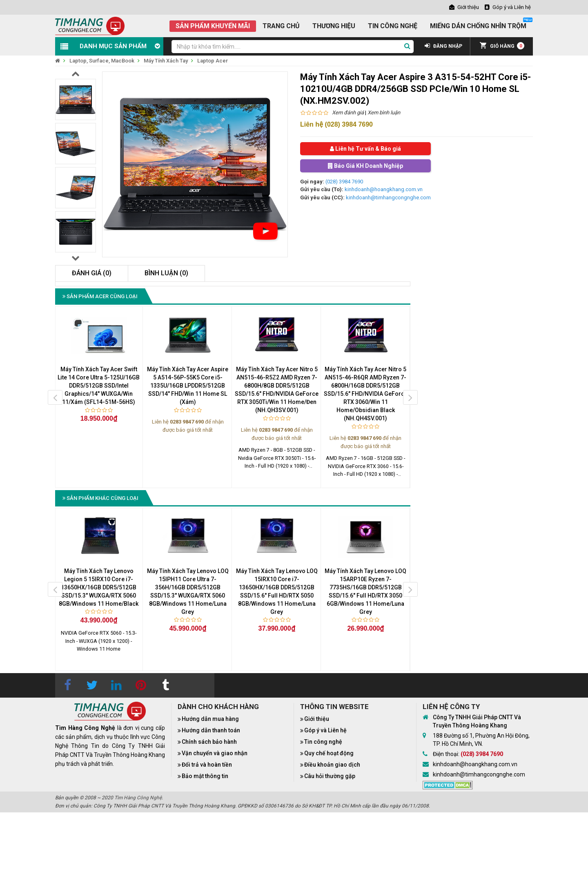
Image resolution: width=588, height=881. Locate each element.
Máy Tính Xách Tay (166, 61)
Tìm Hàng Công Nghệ (138, 798)
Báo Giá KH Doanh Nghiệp (365, 166)
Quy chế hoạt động (329, 753)
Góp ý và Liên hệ (325, 730)
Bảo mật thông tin (205, 776)
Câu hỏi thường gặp (330, 776)
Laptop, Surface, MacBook (102, 61)
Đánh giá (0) (92, 273)
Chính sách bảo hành (209, 742)
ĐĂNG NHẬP (443, 46)
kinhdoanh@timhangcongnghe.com (388, 197)
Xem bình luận (384, 113)
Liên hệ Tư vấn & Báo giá (365, 149)
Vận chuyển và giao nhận (215, 753)
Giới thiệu (317, 719)
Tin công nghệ (323, 742)
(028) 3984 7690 (344, 182)
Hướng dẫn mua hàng (210, 719)
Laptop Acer (213, 61)
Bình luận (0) (166, 273)
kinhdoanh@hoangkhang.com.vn (384, 189)
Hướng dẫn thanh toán (211, 730)
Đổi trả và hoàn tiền (207, 765)
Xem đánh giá (348, 113)
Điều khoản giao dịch (332, 765)
